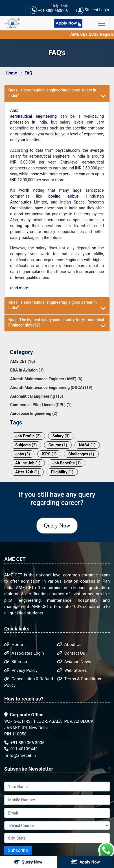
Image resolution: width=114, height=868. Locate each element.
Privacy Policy (21, 670)
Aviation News (74, 662)
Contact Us (71, 653)
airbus (73, 196)
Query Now (57, 525)
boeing (54, 196)
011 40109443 (21, 749)
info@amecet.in (20, 755)
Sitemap (16, 662)
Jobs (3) (23, 454)
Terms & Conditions (79, 679)
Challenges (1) (81, 454)
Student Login (93, 10)
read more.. (20, 288)
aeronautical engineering (33, 116)
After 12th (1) (27, 472)
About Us (69, 645)
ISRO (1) (49, 454)
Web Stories (72, 670)
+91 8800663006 (49, 10)
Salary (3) (61, 436)
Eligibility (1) (62, 472)
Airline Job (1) (28, 463)
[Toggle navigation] (102, 23)
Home (11, 73)
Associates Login (24, 653)
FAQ (28, 73)
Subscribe (18, 850)
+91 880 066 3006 (24, 743)
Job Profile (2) (28, 436)
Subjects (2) (26, 445)
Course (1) (58, 445)
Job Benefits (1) (66, 463)
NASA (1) (87, 445)
